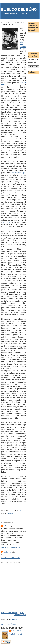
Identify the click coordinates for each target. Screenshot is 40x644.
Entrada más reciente (9, 613)
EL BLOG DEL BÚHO (19, 9)
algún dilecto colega (18, 173)
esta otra (7, 222)
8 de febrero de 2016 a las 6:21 (11, 547)
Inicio (22, 613)
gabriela (6, 526)
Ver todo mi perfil (16, 634)
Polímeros (10, 514)
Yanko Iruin (8, 552)
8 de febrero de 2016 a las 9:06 (11, 558)
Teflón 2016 (7, 25)
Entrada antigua (20, 615)
